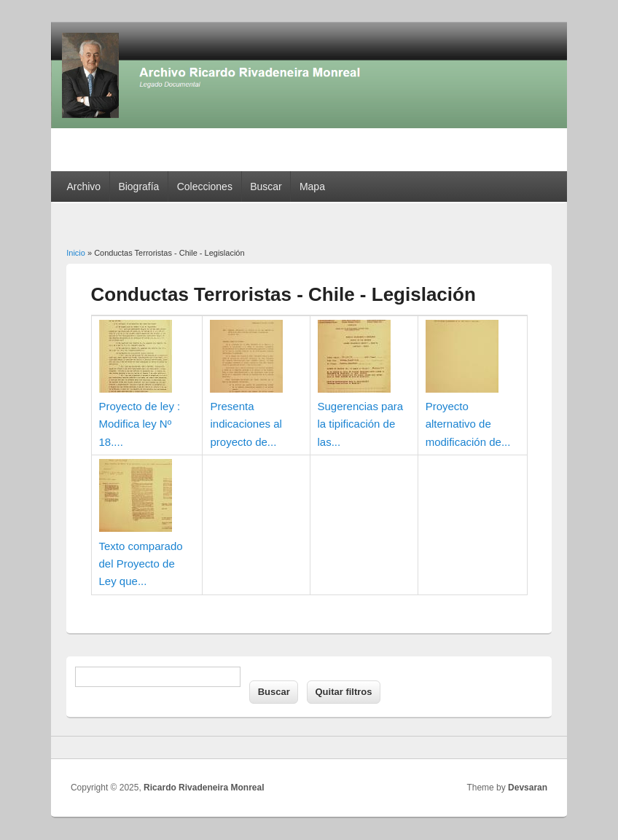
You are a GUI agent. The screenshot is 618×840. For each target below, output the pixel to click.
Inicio (76, 253)
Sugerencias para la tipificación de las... (361, 424)
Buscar (266, 187)
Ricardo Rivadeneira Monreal (204, 788)
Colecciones (205, 187)
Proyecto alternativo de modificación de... (468, 424)
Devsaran (528, 788)
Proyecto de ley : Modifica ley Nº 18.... (140, 424)
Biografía (138, 187)
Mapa (312, 187)
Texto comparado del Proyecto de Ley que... (141, 564)
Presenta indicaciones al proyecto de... (246, 424)
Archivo (83, 187)
